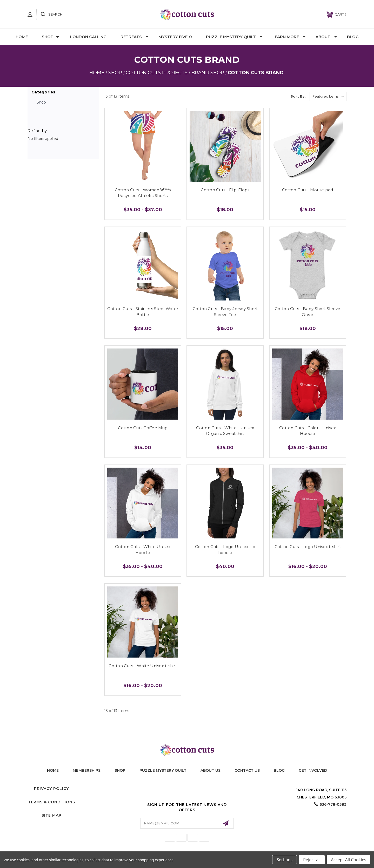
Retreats (135, 37)
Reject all (312, 860)
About (326, 37)
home (53, 770)
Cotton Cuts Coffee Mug (143, 428)
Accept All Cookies (349, 860)
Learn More (289, 37)
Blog (353, 37)
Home (22, 37)
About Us (211, 770)
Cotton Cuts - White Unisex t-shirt (143, 666)
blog (279, 770)
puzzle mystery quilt (163, 770)
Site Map (52, 815)
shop (120, 770)
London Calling (88, 37)
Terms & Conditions (52, 802)
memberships (87, 770)
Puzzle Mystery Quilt (234, 37)
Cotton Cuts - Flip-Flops (225, 190)
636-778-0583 (333, 804)
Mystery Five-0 (175, 37)
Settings (285, 860)
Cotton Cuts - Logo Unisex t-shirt (308, 547)
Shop (51, 37)
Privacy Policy (51, 789)
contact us (247, 770)
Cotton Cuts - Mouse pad (308, 190)
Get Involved (313, 770)
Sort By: (298, 96)
